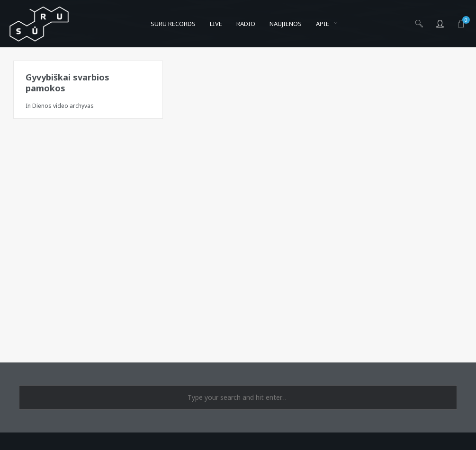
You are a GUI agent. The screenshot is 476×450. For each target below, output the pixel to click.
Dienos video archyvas (63, 106)
